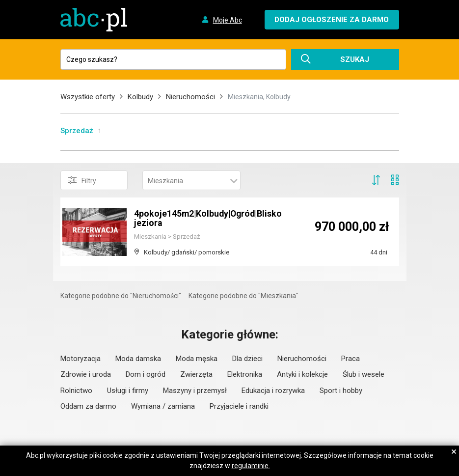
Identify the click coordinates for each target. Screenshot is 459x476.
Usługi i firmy (128, 391)
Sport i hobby (341, 391)
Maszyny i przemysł (195, 391)
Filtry (82, 180)
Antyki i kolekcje (302, 374)
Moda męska (197, 359)
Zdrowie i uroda (86, 374)
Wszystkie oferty (88, 97)
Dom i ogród (146, 374)
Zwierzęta (196, 374)
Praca (351, 359)
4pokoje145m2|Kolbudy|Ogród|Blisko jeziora (210, 218)
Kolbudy (140, 97)
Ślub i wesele (364, 374)
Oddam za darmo (88, 406)
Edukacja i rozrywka (273, 391)
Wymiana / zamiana (163, 406)
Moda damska (138, 359)
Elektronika (245, 374)
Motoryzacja (81, 359)
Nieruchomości (190, 97)
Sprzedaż (77, 131)
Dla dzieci (247, 359)
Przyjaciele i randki (239, 406)
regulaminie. (251, 466)
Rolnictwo (76, 391)
